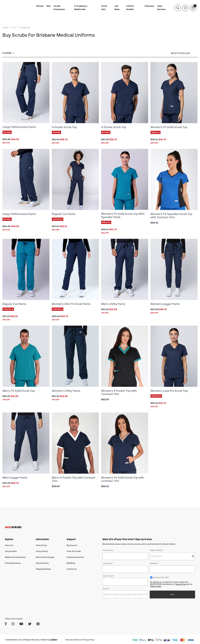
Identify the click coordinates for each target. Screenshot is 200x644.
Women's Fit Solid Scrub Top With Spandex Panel (123, 215)
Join (172, 593)
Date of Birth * (157, 549)
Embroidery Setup (13, 562)
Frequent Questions (75, 556)
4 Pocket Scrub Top (64, 127)
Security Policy (42, 562)
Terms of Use (41, 544)
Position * (154, 562)
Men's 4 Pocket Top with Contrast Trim (74, 478)
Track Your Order (74, 550)
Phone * (106, 588)
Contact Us (72, 568)
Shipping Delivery (43, 568)
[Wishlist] (185, 8)
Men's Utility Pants (113, 303)
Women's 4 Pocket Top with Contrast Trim (119, 392)
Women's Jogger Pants (165, 303)
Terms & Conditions (74, 639)
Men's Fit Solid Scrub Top (19, 390)
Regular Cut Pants (64, 214)
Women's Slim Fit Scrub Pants (71, 303)
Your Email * (108, 575)
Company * (108, 562)
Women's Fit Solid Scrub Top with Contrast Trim (123, 478)
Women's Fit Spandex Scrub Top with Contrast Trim (171, 215)
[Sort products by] (184, 53)
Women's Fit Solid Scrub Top (169, 127)
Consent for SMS (161, 576)
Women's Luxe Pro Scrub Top (169, 390)
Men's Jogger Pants (15, 477)
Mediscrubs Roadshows (15, 556)
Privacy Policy (42, 550)
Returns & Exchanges (45, 556)
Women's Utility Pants (66, 390)
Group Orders (11, 550)
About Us (9, 544)
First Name (108, 549)
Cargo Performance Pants (19, 127)
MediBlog (71, 562)
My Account (72, 544)
